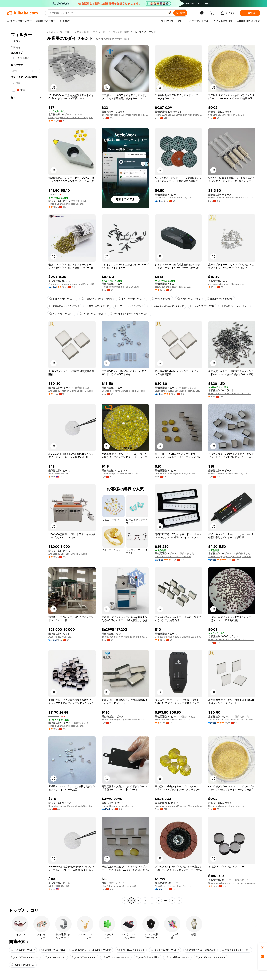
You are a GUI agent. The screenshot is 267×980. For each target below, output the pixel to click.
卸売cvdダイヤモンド (97, 306)
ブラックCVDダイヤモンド (129, 306)
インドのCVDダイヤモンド (165, 950)
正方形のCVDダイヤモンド (234, 306)
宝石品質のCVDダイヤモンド (64, 306)
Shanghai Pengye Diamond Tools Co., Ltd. (123, 391)
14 (172, 901)
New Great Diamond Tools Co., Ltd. (173, 198)
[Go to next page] (179, 901)
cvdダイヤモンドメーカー (25, 957)
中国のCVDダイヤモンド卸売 (97, 299)
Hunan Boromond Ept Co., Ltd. (118, 806)
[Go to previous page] (125, 901)
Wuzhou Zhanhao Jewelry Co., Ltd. (173, 556)
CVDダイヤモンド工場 (202, 306)
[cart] (213, 13)
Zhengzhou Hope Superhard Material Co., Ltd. (125, 115)
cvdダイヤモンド (161, 299)
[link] (263, 948)
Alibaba (51, 32)
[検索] (180, 13)
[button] (170, 13)
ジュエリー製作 (121, 32)
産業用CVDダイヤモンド (220, 299)
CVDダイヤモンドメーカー (236, 950)
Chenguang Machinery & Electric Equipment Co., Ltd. (72, 117)
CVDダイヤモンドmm (23, 965)
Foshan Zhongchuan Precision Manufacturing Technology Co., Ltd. (179, 115)
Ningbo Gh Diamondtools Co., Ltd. (66, 204)
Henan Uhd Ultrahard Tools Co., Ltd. (120, 287)
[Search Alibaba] (107, 13)
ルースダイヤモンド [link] (145, 32)
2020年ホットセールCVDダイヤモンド (129, 314)
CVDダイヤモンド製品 (91, 314)
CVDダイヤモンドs (55, 957)
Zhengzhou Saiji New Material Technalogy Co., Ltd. (125, 637)
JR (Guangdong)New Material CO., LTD (228, 284)
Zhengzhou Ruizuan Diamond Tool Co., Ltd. (71, 391)
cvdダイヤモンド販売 (147, 957)
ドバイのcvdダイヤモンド (131, 950)
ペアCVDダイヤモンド (61, 314)
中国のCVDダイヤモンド (62, 299)
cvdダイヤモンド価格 (189, 299)
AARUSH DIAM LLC (59, 474)
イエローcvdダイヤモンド (132, 299)
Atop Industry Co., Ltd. (60, 637)
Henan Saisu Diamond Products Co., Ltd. (230, 393)
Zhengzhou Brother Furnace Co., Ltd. (68, 554)
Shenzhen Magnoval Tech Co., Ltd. (226, 115)
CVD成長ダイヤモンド (177, 957)
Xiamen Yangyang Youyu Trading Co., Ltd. (230, 556)
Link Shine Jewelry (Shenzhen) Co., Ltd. (175, 474)
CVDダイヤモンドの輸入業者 (200, 950)
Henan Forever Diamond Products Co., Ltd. (231, 198)
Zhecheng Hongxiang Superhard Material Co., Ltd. (72, 284)
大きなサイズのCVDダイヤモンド (167, 306)
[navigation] (26, 467)
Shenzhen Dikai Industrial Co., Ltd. (173, 287)
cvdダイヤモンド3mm (84, 957)
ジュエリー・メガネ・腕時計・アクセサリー (84, 32)
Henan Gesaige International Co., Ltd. (228, 474)
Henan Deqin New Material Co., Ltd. (120, 474)
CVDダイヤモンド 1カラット (210, 957)
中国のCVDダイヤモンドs (116, 957)
